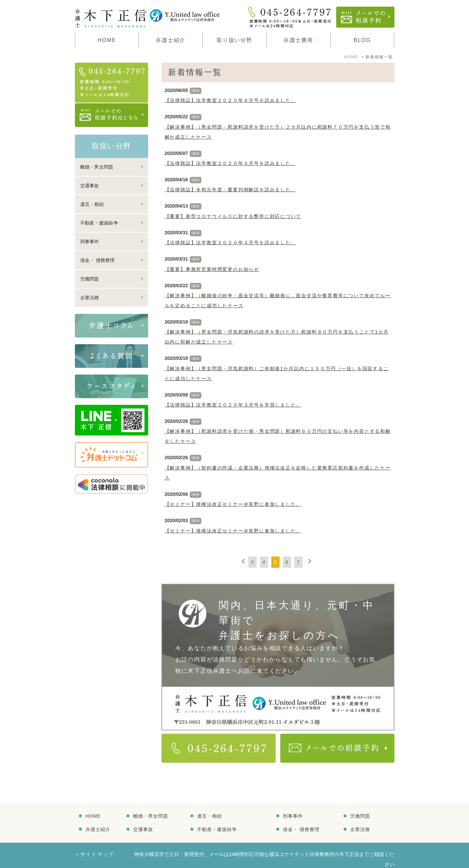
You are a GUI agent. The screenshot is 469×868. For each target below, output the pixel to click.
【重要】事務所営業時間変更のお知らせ (212, 269)
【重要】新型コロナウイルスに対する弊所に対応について (233, 216)
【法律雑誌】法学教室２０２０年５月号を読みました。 (231, 163)
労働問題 (90, 279)
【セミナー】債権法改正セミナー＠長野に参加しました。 (233, 504)
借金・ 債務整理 (98, 260)
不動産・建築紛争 (99, 223)
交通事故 (90, 186)
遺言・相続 (92, 204)
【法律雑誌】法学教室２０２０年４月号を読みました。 (231, 243)
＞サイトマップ (95, 839)
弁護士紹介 (98, 814)
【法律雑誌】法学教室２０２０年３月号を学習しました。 (233, 405)
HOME (107, 40)
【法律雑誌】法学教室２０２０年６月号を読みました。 (231, 100)
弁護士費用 (298, 40)
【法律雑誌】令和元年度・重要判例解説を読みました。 (231, 190)
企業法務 (90, 298)
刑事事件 (90, 242)
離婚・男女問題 (97, 167)
